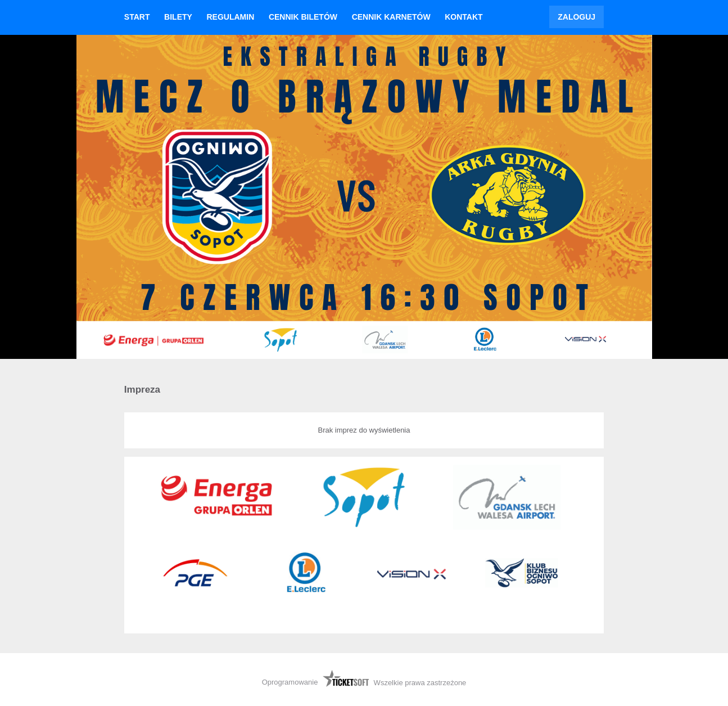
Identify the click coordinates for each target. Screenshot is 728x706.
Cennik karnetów (391, 17)
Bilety (178, 17)
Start (137, 17)
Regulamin (230, 17)
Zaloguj (576, 17)
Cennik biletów (303, 17)
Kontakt (464, 17)
